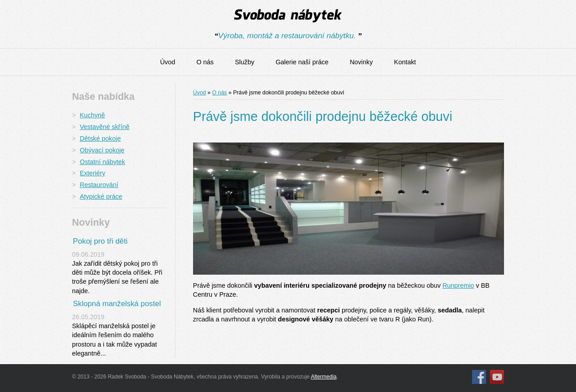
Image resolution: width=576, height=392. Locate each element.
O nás (205, 62)
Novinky (361, 62)
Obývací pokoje (102, 150)
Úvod (168, 62)
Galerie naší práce (302, 62)
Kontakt (405, 62)
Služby (245, 62)
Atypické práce (101, 196)
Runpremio (458, 285)
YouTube (497, 377)
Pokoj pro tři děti (100, 241)
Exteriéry (92, 173)
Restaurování (99, 185)
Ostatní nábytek (102, 162)
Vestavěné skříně (104, 127)
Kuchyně (92, 115)
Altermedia (324, 377)
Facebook (479, 377)
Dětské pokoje (100, 138)
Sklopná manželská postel (117, 304)
